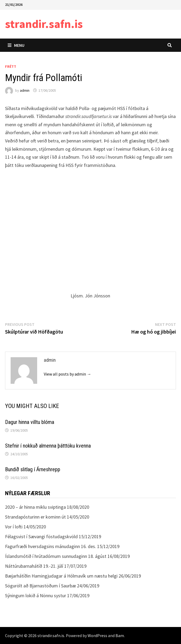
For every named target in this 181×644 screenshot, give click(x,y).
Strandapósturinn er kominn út (35, 517)
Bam (120, 635)
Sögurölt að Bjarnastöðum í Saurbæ (40, 586)
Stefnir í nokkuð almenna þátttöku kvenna (48, 446)
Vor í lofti (14, 527)
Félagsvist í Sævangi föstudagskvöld (41, 536)
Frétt (11, 66)
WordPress (97, 635)
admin (25, 90)
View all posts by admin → (67, 374)
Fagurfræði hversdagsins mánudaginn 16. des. (51, 546)
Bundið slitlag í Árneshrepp (33, 469)
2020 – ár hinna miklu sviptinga (35, 507)
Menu (16, 45)
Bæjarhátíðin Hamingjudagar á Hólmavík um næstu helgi (61, 576)
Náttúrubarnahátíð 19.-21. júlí (34, 566)
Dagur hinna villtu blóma (30, 422)
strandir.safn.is (44, 24)
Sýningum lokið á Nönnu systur (36, 595)
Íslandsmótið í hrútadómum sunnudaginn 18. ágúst (56, 556)
